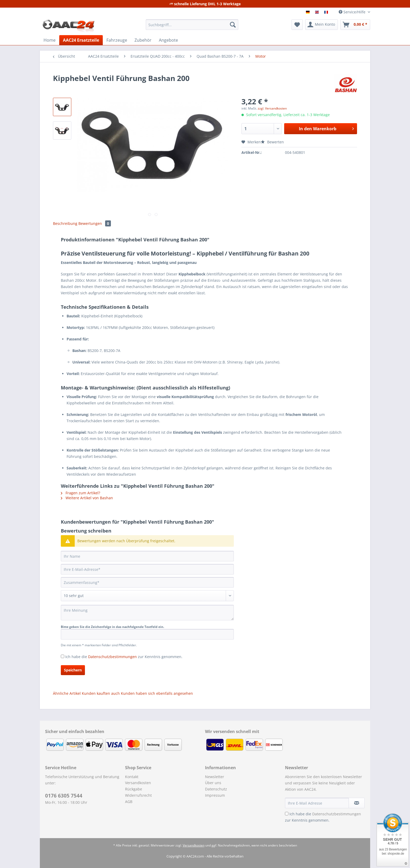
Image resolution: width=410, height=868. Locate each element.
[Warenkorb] (355, 25)
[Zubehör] (143, 40)
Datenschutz (216, 789)
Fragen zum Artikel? (80, 493)
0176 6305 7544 (64, 796)
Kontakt (132, 777)
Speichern (73, 670)
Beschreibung (65, 223)
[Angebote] (168, 40)
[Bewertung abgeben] (147, 596)
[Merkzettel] (297, 25)
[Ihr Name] (147, 556)
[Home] (50, 40)
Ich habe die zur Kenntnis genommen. (124, 657)
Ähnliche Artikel (67, 693)
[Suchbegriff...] (192, 25)
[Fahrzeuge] (117, 40)
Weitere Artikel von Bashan (87, 498)
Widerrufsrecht (138, 795)
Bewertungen (95, 223)
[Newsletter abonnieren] (357, 803)
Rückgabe (134, 789)
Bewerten (272, 142)
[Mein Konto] (322, 25)
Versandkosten (138, 783)
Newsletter (215, 777)
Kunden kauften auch (101, 693)
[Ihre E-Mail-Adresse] (147, 569)
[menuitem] (192, 27)
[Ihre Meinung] (147, 613)
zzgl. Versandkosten (272, 108)
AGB (129, 802)
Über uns (213, 783)
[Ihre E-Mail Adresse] (317, 803)
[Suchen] (233, 25)
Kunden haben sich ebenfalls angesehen (157, 693)
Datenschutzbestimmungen (112, 657)
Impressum (215, 795)
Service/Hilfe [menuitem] (353, 12)
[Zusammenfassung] (147, 582)
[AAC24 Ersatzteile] (81, 40)
